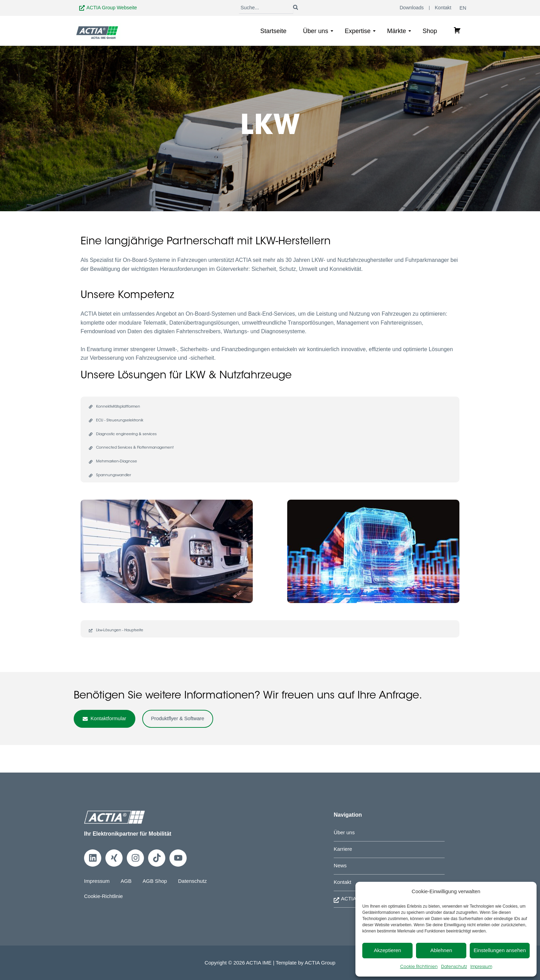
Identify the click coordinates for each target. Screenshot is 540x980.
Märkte (399, 32)
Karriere (344, 847)
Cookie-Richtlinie (105, 894)
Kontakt (343, 881)
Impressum (481, 967)
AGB (128, 879)
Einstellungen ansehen (500, 950)
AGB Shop (158, 879)
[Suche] (266, 8)
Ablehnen (441, 950)
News (341, 864)
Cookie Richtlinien (419, 967)
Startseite (273, 32)
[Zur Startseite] (97, 33)
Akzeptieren (387, 950)
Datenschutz (454, 967)
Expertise (360, 32)
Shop (430, 32)
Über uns (318, 32)
